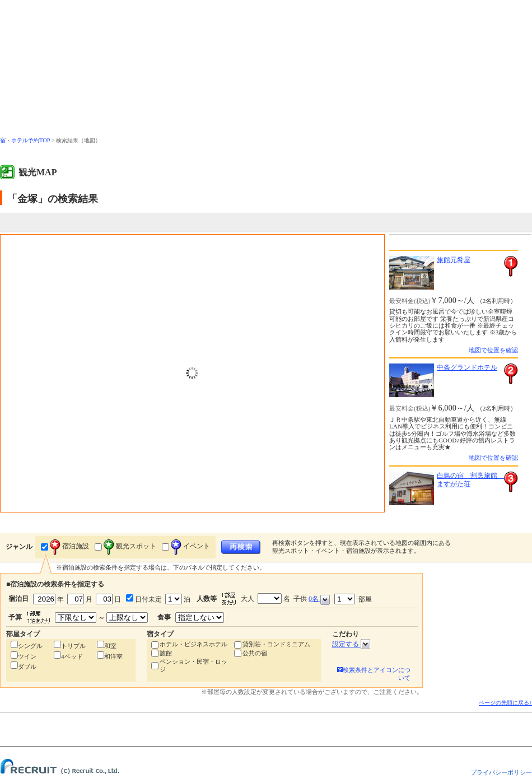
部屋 (353, 599)
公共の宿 (255, 653)
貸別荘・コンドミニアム (276, 644)
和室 (110, 646)
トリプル (73, 646)
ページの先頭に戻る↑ (505, 703)
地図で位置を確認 (493, 350)
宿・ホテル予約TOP (25, 140)
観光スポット (130, 546)
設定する (351, 644)
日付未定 (148, 599)
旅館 (166, 653)
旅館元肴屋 (454, 260)
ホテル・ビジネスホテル (193, 644)
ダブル (27, 667)
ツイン (27, 656)
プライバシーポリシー (501, 772)
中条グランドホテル (467, 367)
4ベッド (72, 656)
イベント (190, 546)
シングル (30, 646)
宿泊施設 (69, 546)
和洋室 (113, 656)
